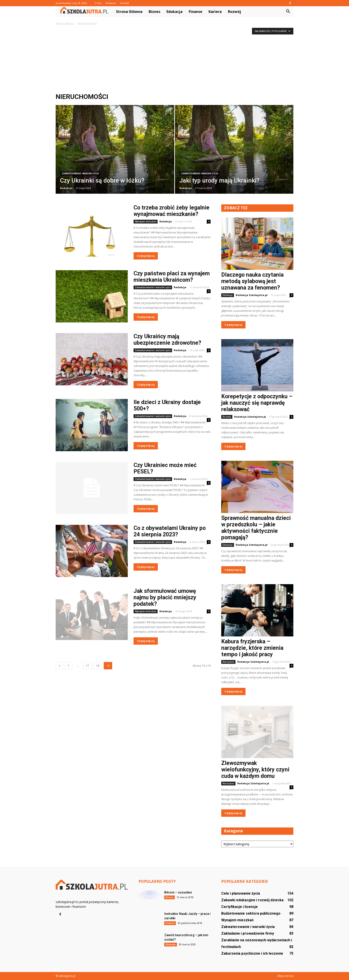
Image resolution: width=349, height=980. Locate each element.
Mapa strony (285, 976)
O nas (98, 3)
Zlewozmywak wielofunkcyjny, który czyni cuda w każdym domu (255, 770)
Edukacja (174, 12)
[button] (288, 12)
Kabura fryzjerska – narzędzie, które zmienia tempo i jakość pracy (252, 648)
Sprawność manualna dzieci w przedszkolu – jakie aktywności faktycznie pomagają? (256, 528)
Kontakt (125, 3)
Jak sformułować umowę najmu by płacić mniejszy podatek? (165, 597)
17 (87, 666)
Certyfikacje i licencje (239, 907)
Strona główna (129, 12)
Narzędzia (228, 662)
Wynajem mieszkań (146, 221)
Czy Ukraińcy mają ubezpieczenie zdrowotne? (167, 340)
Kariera (215, 12)
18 (98, 666)
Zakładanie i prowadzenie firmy (248, 933)
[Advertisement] (174, 60)
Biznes (154, 12)
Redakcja (66, 188)
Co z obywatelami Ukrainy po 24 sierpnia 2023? (170, 531)
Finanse (196, 12)
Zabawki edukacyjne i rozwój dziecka (252, 900)
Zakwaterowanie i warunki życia (80, 174)
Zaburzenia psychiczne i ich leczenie (252, 953)
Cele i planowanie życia (241, 893)
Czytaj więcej (146, 256)
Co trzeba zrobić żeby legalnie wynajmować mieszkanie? (171, 211)
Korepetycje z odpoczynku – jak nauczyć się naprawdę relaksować (257, 403)
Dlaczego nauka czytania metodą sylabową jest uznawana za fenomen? (252, 281)
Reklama (111, 3)
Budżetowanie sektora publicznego (251, 913)
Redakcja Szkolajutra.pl (252, 295)
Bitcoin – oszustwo (178, 892)
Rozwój (234, 12)
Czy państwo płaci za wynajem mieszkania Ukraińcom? (172, 277)
